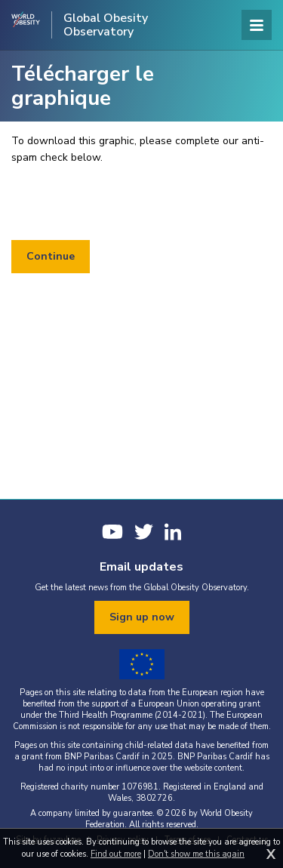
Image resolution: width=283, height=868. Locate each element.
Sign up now (142, 617)
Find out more (116, 854)
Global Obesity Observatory (106, 25)
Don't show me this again (196, 854)
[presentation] (126, 203)
